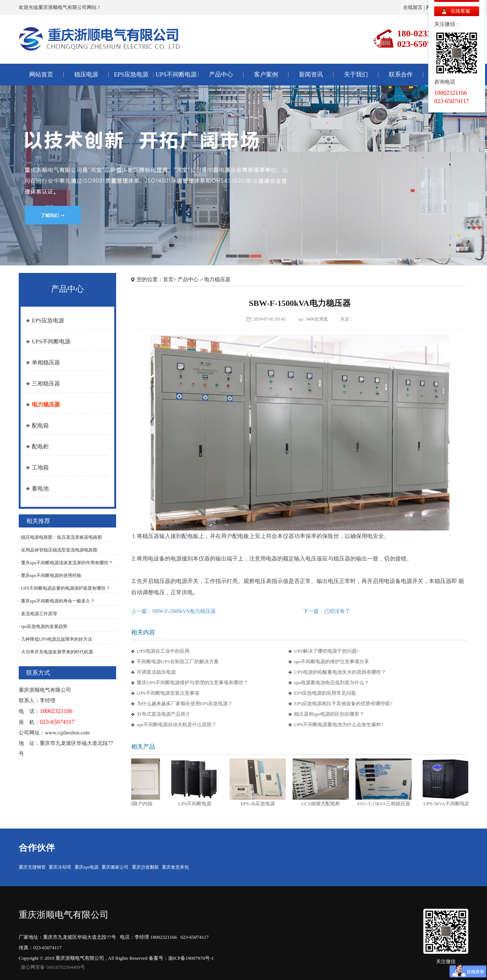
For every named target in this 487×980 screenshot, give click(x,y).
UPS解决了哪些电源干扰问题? (326, 651)
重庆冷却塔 (60, 867)
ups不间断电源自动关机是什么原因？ (177, 725)
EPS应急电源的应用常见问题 (325, 693)
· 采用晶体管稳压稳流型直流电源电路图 (58, 550)
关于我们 (356, 74)
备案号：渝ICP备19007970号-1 (181, 958)
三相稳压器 (46, 384)
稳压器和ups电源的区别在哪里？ (329, 714)
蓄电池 (40, 489)
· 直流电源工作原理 (38, 614)
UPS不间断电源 (176, 74)
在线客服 (460, 11)
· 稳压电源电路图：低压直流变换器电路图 (60, 537)
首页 (168, 279)
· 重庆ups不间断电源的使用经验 (50, 575)
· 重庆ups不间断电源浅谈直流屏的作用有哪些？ (66, 563)
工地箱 (40, 468)
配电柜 (40, 447)
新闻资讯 (311, 74)
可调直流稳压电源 (156, 672)
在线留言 (413, 7)
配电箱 (40, 426)
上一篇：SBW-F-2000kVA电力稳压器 (173, 611)
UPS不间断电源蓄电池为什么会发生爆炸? (339, 725)
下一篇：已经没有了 (327, 611)
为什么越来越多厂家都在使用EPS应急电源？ (185, 704)
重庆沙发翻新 (145, 867)
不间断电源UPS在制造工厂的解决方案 (178, 662)
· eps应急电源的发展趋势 (43, 626)
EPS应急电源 (131, 74)
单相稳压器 (46, 363)
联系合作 (401, 74)
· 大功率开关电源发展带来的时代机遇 (56, 652)
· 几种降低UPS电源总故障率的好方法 (55, 639)
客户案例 (266, 74)
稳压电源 (86, 74)
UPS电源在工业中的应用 (163, 651)
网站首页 (41, 74)
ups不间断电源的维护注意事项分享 (332, 662)
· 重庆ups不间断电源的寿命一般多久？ (57, 601)
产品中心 (221, 74)
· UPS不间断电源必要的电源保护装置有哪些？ (64, 588)
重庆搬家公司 (115, 867)
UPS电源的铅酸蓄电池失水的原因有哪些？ (340, 672)
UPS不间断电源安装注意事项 (168, 693)
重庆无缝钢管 (32, 867)
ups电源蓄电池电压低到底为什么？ (332, 683)
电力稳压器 (46, 405)
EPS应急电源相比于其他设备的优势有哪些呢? (343, 704)
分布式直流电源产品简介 (164, 714)
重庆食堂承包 (175, 867)
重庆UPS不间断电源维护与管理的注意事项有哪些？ (192, 683)
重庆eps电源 (87, 867)
